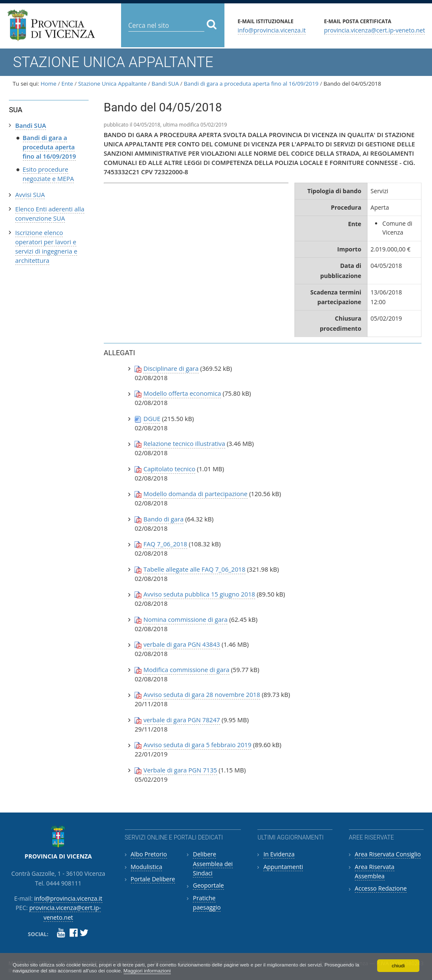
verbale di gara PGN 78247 (182, 720)
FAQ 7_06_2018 (165, 544)
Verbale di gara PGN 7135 (180, 770)
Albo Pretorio (149, 854)
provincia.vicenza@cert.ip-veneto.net (374, 30)
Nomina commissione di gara (185, 619)
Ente (67, 84)
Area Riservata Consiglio (388, 854)
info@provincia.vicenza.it (272, 30)
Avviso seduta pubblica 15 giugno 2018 (199, 594)
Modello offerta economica (182, 393)
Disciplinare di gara (171, 368)
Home (49, 84)
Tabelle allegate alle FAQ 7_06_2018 (194, 569)
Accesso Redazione (381, 888)
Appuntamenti (283, 867)
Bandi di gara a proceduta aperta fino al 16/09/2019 (251, 84)
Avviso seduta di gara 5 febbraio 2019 (197, 745)
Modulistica (147, 867)
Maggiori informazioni (149, 971)
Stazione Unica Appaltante (112, 84)
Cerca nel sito (128, 19)
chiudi (398, 966)
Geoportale (208, 885)
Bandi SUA (165, 84)
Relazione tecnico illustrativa (184, 443)
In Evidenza (279, 854)
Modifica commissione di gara (186, 670)
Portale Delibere (153, 879)
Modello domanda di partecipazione (196, 494)
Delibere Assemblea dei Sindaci (213, 864)
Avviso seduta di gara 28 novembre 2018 (202, 694)
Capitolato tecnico (169, 469)
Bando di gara (163, 519)
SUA (16, 110)
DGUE (152, 418)
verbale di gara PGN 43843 (182, 644)
